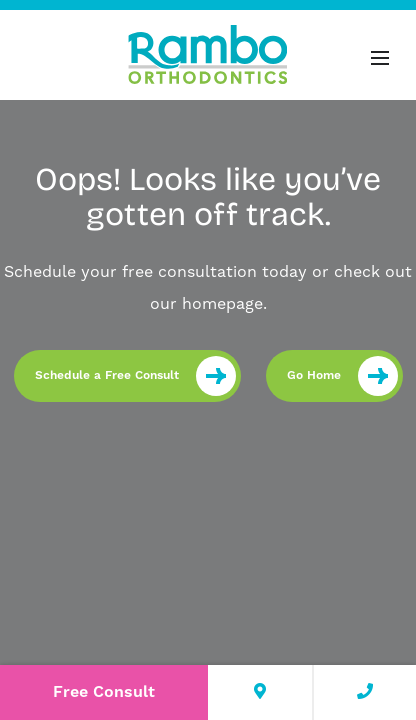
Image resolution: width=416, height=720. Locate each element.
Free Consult (104, 692)
